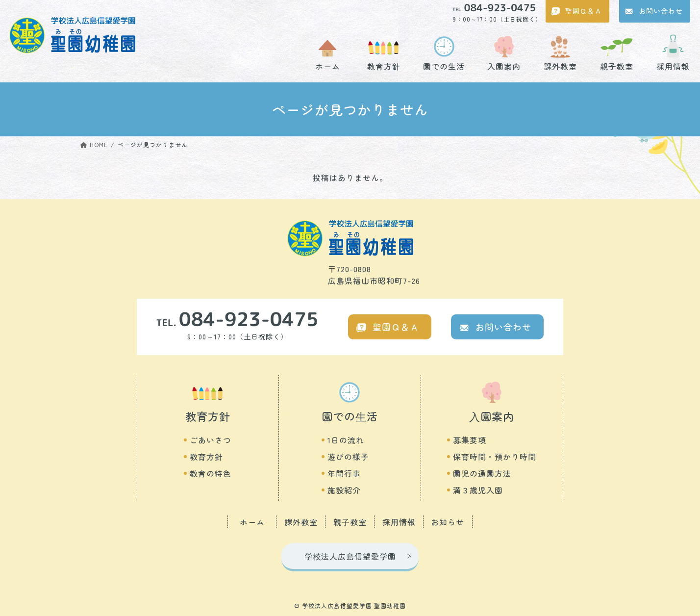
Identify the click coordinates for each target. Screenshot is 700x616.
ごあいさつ (211, 440)
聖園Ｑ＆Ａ (584, 11)
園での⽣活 (350, 416)
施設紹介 (344, 490)
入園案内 (504, 65)
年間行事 (344, 473)
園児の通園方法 (482, 473)
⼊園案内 (492, 416)
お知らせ (448, 522)
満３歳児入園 (478, 490)
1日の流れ (346, 440)
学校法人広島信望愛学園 (350, 556)
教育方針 (384, 65)
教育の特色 (211, 473)
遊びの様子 (348, 457)
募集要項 (470, 440)
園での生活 (444, 65)
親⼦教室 (350, 522)
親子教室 (617, 65)
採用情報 (673, 65)
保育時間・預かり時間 (495, 457)
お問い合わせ (661, 11)
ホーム (328, 65)
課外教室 (560, 65)
